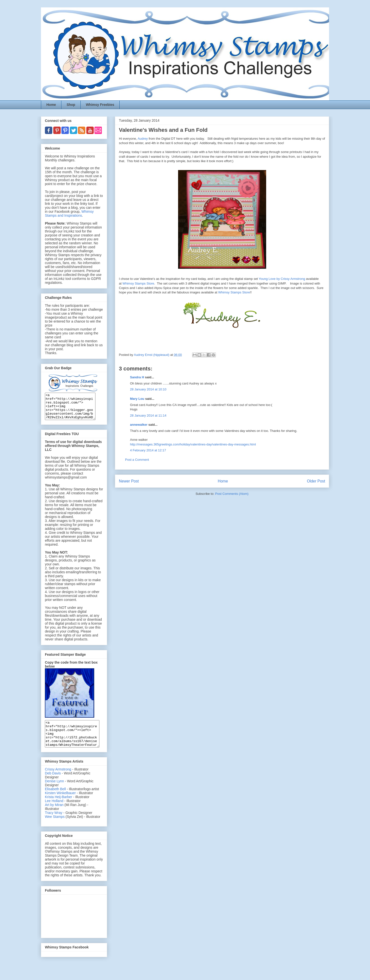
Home (51, 105)
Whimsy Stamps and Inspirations (69, 213)
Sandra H (137, 377)
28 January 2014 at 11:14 (148, 415)
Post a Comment (137, 460)
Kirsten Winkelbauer (60, 803)
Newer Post (129, 481)
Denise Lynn (54, 791)
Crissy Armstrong (58, 780)
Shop (71, 105)
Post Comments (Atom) (232, 494)
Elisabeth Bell (55, 799)
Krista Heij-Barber (59, 807)
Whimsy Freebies (100, 105)
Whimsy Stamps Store (138, 283)
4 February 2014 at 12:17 (148, 450)
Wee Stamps (55, 827)
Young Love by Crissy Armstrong (282, 279)
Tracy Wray (54, 823)
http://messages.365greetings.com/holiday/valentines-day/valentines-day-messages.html (193, 444)
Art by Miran (54, 815)
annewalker (139, 425)
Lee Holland (54, 811)
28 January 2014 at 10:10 (148, 389)
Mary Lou (137, 399)
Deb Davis (53, 784)
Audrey (143, 139)
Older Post (316, 481)
